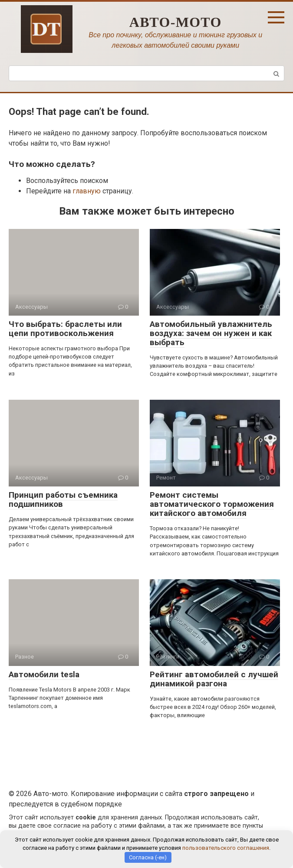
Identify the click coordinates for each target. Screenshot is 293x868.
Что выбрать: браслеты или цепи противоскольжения (65, 329)
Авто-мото (176, 22)
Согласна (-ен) (148, 857)
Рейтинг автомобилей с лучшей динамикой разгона (214, 679)
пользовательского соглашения (226, 848)
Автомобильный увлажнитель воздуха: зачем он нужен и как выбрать (211, 333)
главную (87, 191)
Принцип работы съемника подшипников (63, 499)
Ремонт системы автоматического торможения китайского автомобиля (212, 504)
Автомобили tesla (44, 674)
